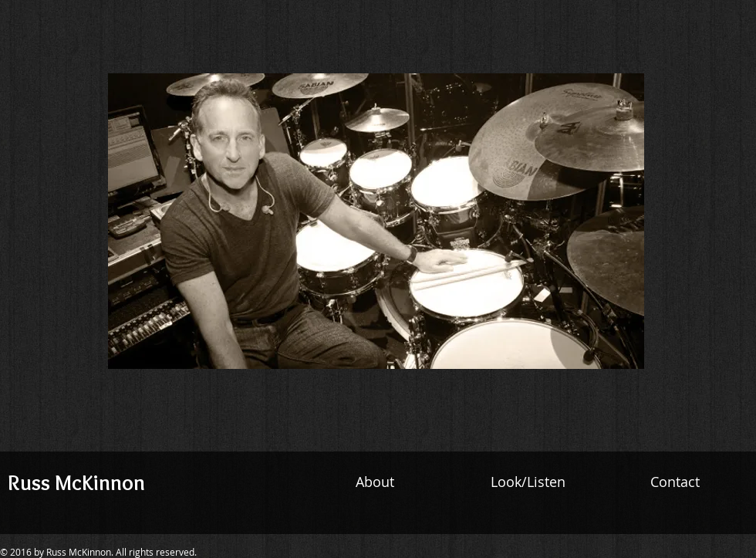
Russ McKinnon (76, 482)
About (377, 482)
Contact (673, 482)
